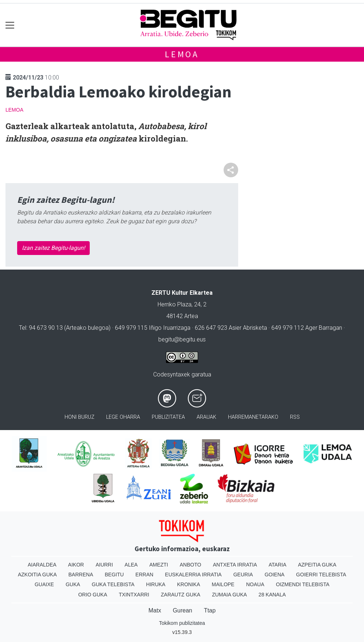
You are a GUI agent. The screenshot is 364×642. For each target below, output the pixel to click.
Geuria (243, 575)
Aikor (76, 565)
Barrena (81, 575)
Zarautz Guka (181, 595)
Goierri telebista (321, 575)
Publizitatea (168, 417)
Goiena (274, 575)
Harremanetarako (253, 417)
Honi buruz (80, 417)
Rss (295, 417)
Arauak (206, 417)
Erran (144, 575)
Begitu (114, 575)
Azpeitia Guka (317, 565)
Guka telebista (113, 584)
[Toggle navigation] (10, 25)
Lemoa (182, 54)
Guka (73, 584)
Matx (155, 610)
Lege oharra (123, 417)
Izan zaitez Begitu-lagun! (53, 248)
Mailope (223, 584)
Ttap (210, 610)
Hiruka (156, 584)
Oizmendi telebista (303, 584)
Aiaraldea (42, 565)
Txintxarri (134, 595)
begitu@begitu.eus (182, 339)
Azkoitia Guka (37, 575)
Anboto (191, 565)
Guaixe (44, 584)
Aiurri (104, 565)
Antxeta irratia (235, 565)
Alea (131, 565)
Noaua (255, 584)
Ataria (277, 565)
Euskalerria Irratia (193, 575)
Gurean (183, 610)
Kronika (188, 584)
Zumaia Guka (229, 595)
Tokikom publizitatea (182, 623)
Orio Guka (92, 595)
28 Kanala (272, 595)
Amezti (158, 565)
